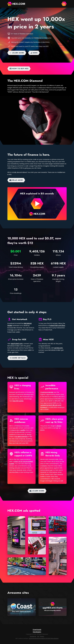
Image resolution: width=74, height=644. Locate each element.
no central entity (21, 437)
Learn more (17, 53)
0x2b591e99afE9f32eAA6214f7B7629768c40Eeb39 (44, 639)
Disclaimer (33, 636)
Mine (34, 53)
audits (23, 430)
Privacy (42, 636)
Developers (37, 632)
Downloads (37, 630)
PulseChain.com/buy (57, 325)
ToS (38, 636)
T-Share (58, 426)
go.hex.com (58, 348)
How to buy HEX (19, 69)
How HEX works (18, 401)
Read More (16, 180)
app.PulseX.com (17, 344)
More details (18, 358)
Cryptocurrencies (47, 392)
